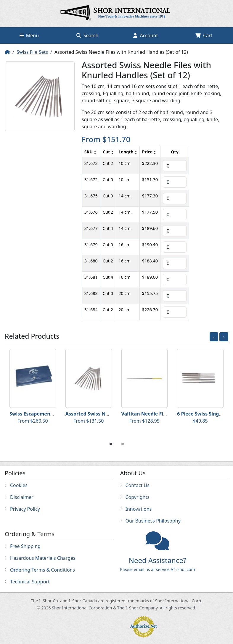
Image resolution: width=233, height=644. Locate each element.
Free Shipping (25, 546)
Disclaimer (22, 497)
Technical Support (30, 582)
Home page (117, 14)
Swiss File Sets (32, 52)
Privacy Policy (25, 509)
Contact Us (138, 485)
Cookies (19, 485)
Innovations (139, 509)
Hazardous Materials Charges (43, 558)
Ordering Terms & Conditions (42, 570)
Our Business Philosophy (153, 521)
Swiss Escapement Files (37, 414)
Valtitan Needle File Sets (150, 414)
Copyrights (138, 497)
